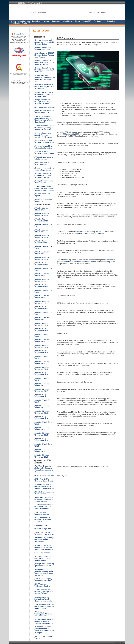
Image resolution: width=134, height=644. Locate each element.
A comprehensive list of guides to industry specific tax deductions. (44, 621)
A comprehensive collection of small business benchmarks (44, 599)
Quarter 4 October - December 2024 (43, 236)
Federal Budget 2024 (44, 529)
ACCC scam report (43, 553)
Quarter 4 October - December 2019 (43, 346)
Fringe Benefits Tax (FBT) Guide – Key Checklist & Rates (43, 102)
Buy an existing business (45, 107)
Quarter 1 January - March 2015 (43, 451)
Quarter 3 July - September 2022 (42, 286)
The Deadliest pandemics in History (43, 513)
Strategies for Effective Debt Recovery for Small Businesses (45, 87)
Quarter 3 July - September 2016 (42, 418)
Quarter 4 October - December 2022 (43, 280)
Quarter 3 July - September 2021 (42, 308)
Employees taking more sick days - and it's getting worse (44, 558)
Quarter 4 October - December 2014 (43, 456)
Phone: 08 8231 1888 (19, 39)
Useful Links (68, 21)
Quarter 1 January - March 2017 (43, 407)
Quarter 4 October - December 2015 (43, 434)
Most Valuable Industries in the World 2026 (45, 112)
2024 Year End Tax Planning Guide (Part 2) (44, 480)
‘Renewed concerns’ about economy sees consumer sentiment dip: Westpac (45, 630)
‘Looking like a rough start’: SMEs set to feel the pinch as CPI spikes (44, 188)
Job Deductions (110, 21)
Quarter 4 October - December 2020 (43, 324)
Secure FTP (87, 21)
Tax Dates (97, 21)
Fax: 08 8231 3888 (19, 41)
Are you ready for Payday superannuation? (45, 152)
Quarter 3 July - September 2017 (42, 396)
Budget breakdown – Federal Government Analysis (43, 520)
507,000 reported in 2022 (69, 134)
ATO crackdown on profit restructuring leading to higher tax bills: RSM (45, 128)
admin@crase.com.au (21, 42)
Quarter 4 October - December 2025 (43, 214)
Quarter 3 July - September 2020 (42, 330)
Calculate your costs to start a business (44, 158)
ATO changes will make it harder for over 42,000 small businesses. (45, 507)
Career (77, 21)
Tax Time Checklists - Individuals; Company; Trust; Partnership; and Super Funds (44, 469)
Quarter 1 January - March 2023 (43, 275)
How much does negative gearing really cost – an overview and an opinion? (44, 572)
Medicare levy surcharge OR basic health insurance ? (45, 540)
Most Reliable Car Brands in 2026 (42, 163)
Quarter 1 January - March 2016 (43, 429)
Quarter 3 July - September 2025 (42, 220)
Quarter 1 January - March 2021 (43, 319)
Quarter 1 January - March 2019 (43, 363)
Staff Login (16, 23)
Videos (47, 21)
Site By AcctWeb (119, 642)
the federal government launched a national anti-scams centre (86, 261)
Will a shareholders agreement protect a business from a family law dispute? (44, 119)
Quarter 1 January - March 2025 (43, 231)
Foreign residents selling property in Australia (45, 565)
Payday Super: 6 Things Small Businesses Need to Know (45, 70)
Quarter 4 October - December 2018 (43, 368)
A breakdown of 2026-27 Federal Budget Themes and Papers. (45, 55)
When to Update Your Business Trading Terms (45, 141)
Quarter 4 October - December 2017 (43, 390)
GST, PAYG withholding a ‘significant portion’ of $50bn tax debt (44, 499)
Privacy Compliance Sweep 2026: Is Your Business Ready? (43, 175)
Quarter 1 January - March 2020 (43, 341)
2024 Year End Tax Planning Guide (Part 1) (44, 533)
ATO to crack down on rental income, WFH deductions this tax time (44, 486)
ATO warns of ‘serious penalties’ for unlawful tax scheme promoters (44, 547)
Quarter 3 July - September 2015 (42, 440)
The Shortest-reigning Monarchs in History (44, 580)
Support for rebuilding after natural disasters (44, 147)
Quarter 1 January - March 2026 (43, 209)
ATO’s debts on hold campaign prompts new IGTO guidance (44, 592)
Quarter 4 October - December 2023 (43, 258)
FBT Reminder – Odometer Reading (43, 585)
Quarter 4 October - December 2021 (43, 302)
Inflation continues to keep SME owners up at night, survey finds (45, 62)
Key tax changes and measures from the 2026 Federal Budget (45, 42)
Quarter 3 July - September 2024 (42, 242)
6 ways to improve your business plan (44, 182)
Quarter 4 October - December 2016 (43, 412)
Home (14, 21)
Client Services (24, 21)
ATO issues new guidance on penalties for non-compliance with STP (45, 78)
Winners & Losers (42, 525)
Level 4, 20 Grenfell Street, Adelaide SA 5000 (19, 37)
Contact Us (26, 23)
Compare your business (45, 475)
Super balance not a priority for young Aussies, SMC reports (44, 135)
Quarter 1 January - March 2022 (43, 297)
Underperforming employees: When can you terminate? (44, 614)
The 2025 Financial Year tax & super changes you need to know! (45, 606)
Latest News (37, 21)
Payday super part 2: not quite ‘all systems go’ (45, 169)
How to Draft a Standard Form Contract (45, 493)
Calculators (56, 21)
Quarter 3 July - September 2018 (42, 374)
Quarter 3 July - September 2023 (42, 264)
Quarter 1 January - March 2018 (43, 385)
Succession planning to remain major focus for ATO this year (44, 94)
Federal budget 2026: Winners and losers (44, 49)
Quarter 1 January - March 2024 (43, 253)
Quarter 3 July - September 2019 (42, 352)
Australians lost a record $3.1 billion (90, 234)
